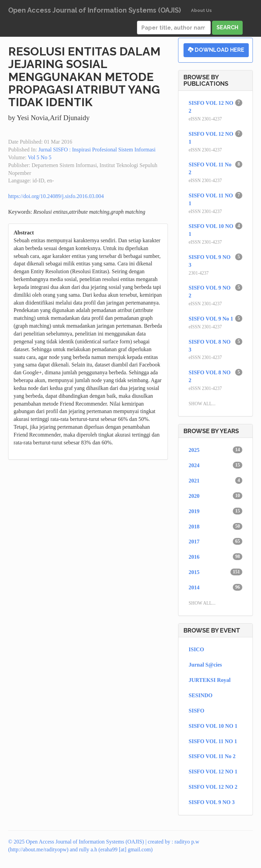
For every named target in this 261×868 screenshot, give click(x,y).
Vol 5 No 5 (40, 157)
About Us (201, 10)
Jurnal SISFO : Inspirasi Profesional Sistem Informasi (97, 150)
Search (227, 27)
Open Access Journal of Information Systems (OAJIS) (94, 10)
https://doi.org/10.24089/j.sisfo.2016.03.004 (56, 196)
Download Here (216, 50)
